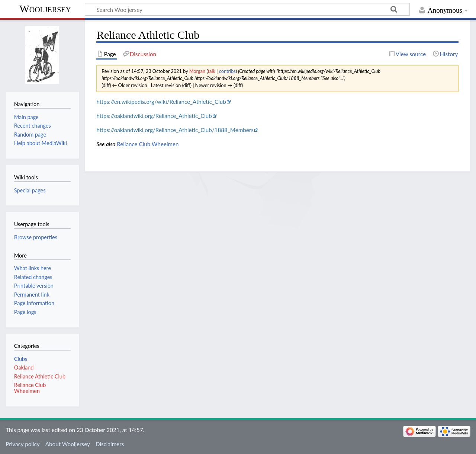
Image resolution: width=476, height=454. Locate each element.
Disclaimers (110, 444)
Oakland (24, 367)
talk (212, 71)
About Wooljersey (68, 444)
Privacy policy (22, 444)
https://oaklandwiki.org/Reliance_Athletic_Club (154, 116)
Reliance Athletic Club (40, 376)
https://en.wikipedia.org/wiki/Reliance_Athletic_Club (161, 102)
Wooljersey (45, 9)
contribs (227, 71)
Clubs (21, 359)
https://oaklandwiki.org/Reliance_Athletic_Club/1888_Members (175, 130)
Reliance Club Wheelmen (148, 144)
